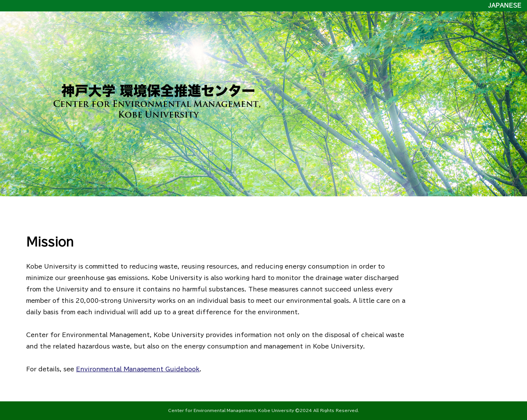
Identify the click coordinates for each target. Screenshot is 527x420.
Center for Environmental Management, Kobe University (232, 410)
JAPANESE (505, 6)
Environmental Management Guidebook (138, 369)
